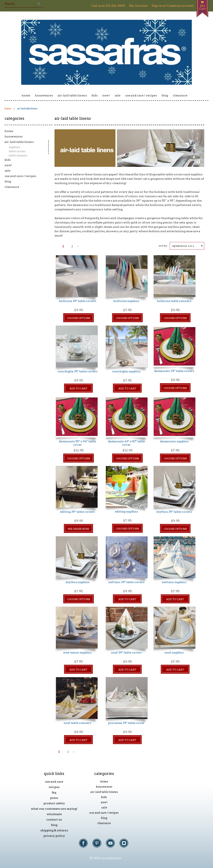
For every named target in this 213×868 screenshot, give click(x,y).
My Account (138, 6)
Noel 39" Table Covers (126, 652)
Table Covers (17, 151)
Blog (165, 95)
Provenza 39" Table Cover (126, 723)
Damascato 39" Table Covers (174, 371)
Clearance (180, 95)
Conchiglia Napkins (126, 371)
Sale (118, 95)
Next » (78, 248)
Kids (95, 95)
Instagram (126, 845)
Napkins (14, 147)
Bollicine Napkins (126, 301)
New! (106, 95)
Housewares (44, 95)
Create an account (180, 6)
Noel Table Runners (77, 723)
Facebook (85, 845)
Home (26, 95)
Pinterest (99, 845)
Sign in (157, 6)
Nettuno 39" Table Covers (126, 582)
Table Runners (18, 155)
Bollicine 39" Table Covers (77, 301)
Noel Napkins (174, 652)
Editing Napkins (126, 511)
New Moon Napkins (77, 652)
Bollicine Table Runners (174, 301)
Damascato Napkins (174, 441)
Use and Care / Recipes (141, 95)
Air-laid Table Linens (72, 95)
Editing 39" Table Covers (77, 512)
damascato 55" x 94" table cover (77, 443)
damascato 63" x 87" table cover (126, 443)
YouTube (112, 845)
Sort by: (163, 246)
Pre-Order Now (78, 529)
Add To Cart (78, 388)
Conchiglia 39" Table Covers (77, 371)
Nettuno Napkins (174, 582)
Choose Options (79, 318)
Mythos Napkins (77, 582)
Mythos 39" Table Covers (174, 512)
